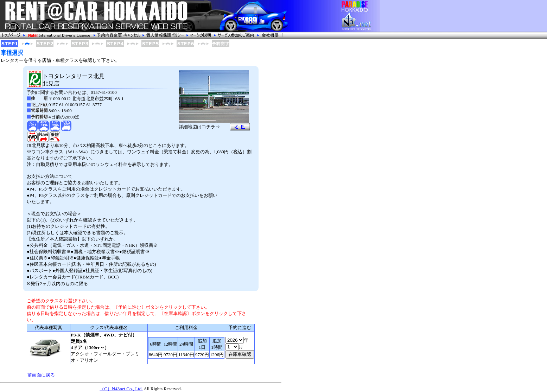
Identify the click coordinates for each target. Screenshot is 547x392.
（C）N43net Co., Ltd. (121, 389)
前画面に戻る (41, 375)
